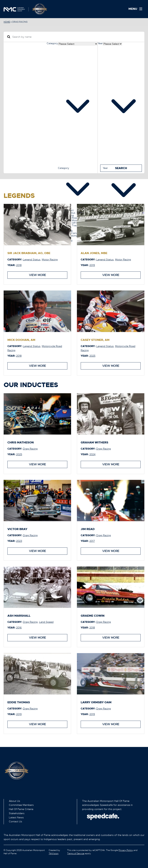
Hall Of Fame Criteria (21, 809)
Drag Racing (30, 448)
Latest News (16, 817)
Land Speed (46, 622)
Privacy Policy (126, 850)
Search (121, 168)
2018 (19, 265)
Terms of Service (76, 853)
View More (37, 275)
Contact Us (15, 821)
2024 (92, 454)
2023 (19, 541)
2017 (92, 541)
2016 (19, 627)
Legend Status (32, 259)
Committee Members (21, 805)
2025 (92, 356)
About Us (14, 801)
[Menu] (136, 9)
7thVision (54, 853)
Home (7, 22)
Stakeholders (17, 813)
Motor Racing (50, 259)
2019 (92, 265)
